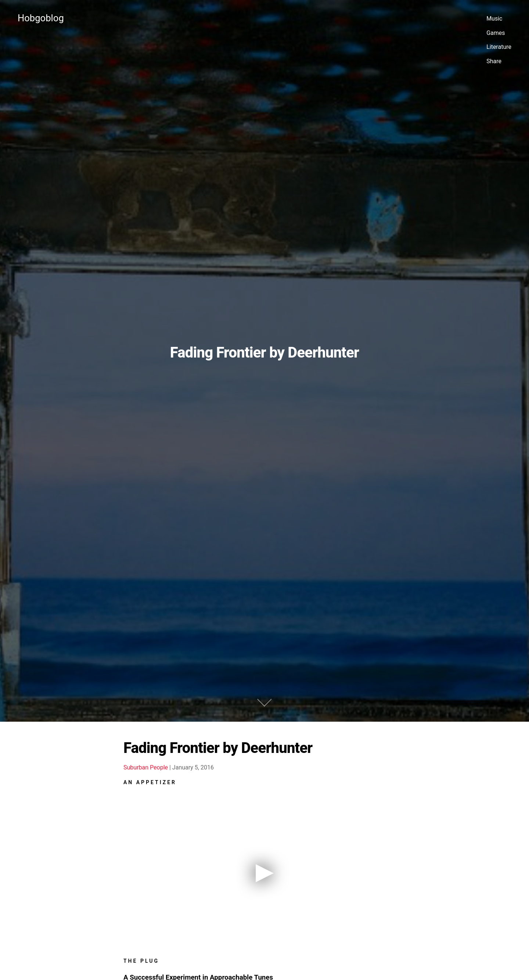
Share (494, 61)
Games (496, 33)
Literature (499, 47)
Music (494, 19)
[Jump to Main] (264, 657)
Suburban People (146, 722)
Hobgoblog (41, 18)
